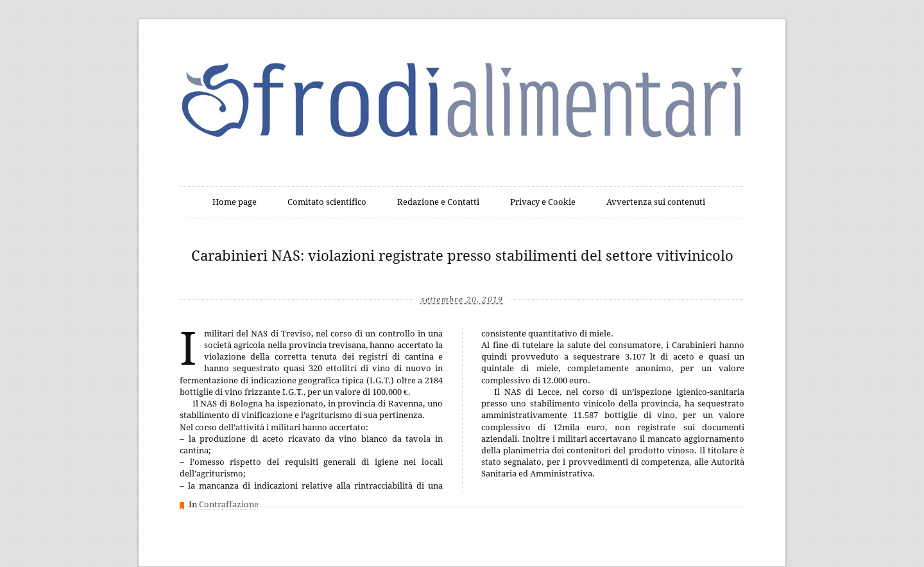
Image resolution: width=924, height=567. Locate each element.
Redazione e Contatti (438, 202)
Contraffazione (229, 504)
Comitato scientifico (327, 202)
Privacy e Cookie (543, 202)
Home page (235, 202)
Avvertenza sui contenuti (656, 202)
